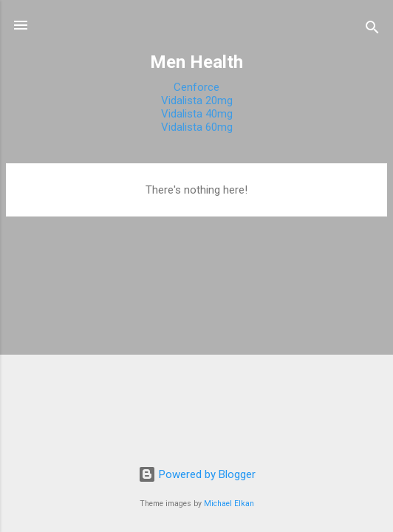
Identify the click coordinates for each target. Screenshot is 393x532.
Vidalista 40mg (197, 114)
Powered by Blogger (197, 474)
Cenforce (196, 87)
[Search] (372, 30)
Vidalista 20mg (197, 100)
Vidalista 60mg (197, 127)
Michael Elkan (229, 504)
